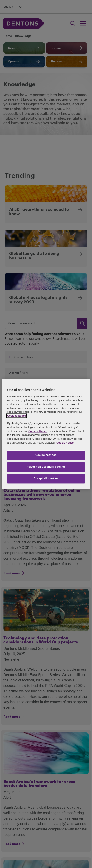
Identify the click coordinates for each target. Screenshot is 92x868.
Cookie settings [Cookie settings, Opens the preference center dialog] (46, 455)
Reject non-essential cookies (46, 467)
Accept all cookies (46, 479)
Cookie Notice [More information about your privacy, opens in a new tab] (65, 443)
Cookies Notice (17, 416)
